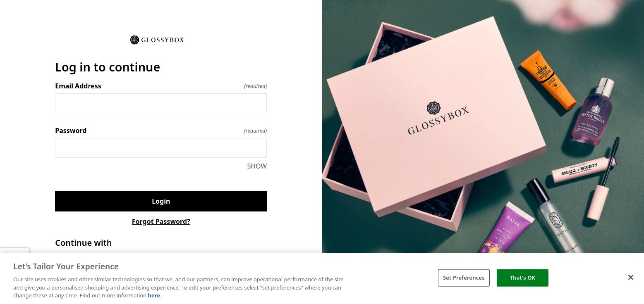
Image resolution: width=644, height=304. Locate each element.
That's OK (523, 278)
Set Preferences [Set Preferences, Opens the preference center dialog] (464, 278)
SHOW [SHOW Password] (257, 166)
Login (161, 201)
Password (161, 131)
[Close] (631, 278)
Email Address (161, 86)
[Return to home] (161, 39)
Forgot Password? (161, 221)
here (154, 295)
